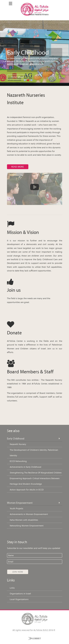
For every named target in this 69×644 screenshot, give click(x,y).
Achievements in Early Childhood (25, 467)
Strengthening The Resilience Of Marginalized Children (36, 473)
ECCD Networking (18, 461)
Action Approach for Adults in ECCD (27, 490)
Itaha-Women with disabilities (24, 520)
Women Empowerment (20, 503)
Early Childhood (16, 439)
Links (12, 588)
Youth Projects (16, 508)
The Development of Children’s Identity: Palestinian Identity (34, 453)
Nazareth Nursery (18, 444)
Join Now (18, 572)
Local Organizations (19, 599)
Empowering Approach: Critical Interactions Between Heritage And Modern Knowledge (35, 481)
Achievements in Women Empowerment (29, 514)
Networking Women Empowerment (27, 526)
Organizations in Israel (20, 594)
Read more (17, 167)
